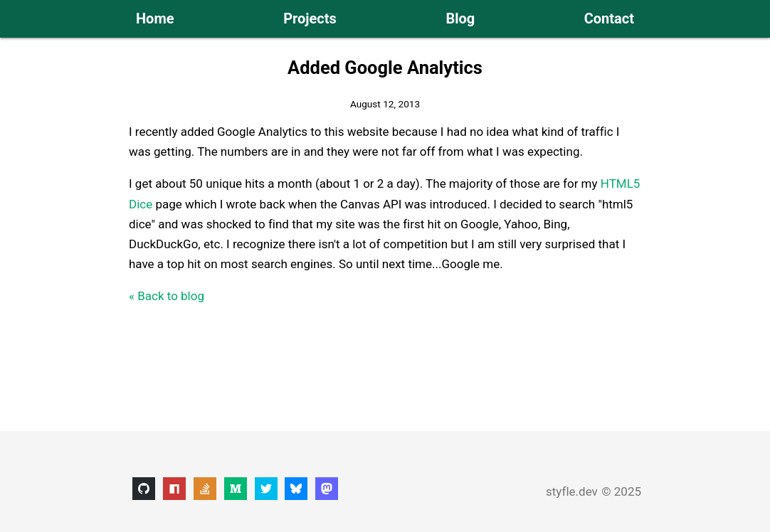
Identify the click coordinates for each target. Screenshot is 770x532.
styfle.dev (572, 491)
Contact (609, 18)
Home (155, 18)
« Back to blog (167, 296)
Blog (460, 18)
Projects (310, 18)
